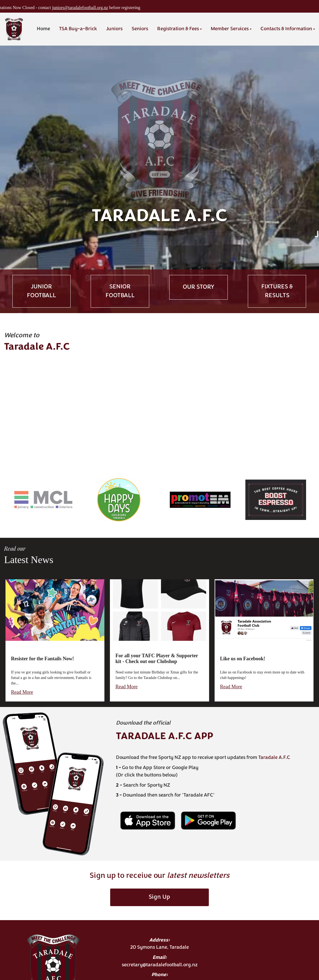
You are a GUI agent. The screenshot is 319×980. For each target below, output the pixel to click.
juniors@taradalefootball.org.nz (97, 8)
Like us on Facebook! (243, 659)
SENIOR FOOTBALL (120, 291)
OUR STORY (199, 287)
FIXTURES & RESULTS (277, 291)
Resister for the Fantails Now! (42, 659)
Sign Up (159, 897)
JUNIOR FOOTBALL (41, 291)
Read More (22, 692)
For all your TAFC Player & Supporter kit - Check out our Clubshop (157, 659)
